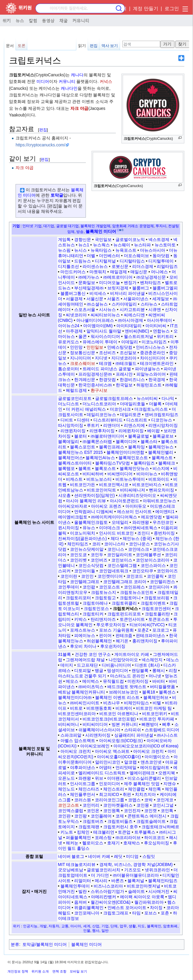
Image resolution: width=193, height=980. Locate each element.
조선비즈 (107, 353)
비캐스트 (74, 479)
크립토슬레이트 (151, 821)
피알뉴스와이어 (151, 374)
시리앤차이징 (98, 735)
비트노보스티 (99, 479)
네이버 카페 (99, 856)
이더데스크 (110, 528)
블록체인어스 (71, 458)
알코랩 (130, 762)
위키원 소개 (40, 971)
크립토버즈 (93, 821)
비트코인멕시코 (114, 485)
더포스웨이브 (136, 256)
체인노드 (66, 789)
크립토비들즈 (120, 821)
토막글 (57, 195)
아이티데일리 (129, 326)
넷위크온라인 (157, 870)
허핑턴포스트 (149, 385)
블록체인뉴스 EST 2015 (80, 452)
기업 (16, 226)
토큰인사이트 (132, 619)
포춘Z (143, 630)
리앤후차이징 (102, 431)
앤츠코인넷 (151, 762)
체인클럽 (136, 789)
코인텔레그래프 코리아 (125, 582)
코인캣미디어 (110, 576)
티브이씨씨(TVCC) (147, 625)
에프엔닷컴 (151, 517)
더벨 (91, 256)
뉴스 (20, 20)
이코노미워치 (83, 533)
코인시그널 (163, 805)
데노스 (173, 660)
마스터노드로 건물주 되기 (82, 676)
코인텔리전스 (162, 582)
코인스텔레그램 (122, 565)
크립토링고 (105, 598)
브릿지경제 (118, 288)
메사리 (101, 881)
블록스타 (149, 442)
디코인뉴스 (162, 420)
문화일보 (87, 283)
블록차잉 (136, 447)
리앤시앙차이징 (163, 425)
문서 (10, 46)
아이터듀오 (136, 506)
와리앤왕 (141, 522)
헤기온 (122, 641)
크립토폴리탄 (157, 614)
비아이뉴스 (147, 474)
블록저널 (136, 881)
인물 (87, 930)
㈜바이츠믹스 (91, 687)
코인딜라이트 (120, 555)
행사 (96, 930)
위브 (99, 778)
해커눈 (72, 843)
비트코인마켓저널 (144, 886)
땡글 (99, 670)
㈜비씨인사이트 (85, 703)
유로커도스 (69, 342)
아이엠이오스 (157, 757)
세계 (87, 926)
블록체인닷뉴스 (134, 468)
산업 (96, 926)
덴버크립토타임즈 (162, 415)
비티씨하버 (93, 474)
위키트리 (165, 336)
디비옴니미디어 (116, 665)
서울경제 (74, 299)
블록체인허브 (156, 697)
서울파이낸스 (136, 299)
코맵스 (134, 800)
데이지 (67, 665)
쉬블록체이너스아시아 (99, 730)
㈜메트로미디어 (118, 277)
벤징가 (130, 283)
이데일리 (130, 342)
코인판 (64, 816)
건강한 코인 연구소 (93, 654)
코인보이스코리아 (153, 560)
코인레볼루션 (148, 555)
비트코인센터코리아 (77, 714)
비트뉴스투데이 (130, 479)
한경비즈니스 (132, 380)
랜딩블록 (140, 670)
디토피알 (83, 670)
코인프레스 (134, 587)
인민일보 (95, 347)
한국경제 (157, 380)
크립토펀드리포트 (124, 614)
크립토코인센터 (156, 609)
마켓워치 (98, 272)
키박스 (80, 619)
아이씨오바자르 (73, 506)
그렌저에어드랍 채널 (85, 660)
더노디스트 (69, 404)
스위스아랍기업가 (107, 891)
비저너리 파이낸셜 (127, 293)
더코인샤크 (120, 409)
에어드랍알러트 (155, 767)
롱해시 (159, 670)
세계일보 (161, 299)
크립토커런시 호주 (121, 827)
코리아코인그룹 (110, 800)
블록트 (85, 468)
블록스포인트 (83, 447)
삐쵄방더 (150, 724)
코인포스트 (110, 587)
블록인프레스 (112, 447)
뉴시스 (80, 250)
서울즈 (113, 299)
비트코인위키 (155, 714)
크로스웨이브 (83, 363)
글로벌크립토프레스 (114, 398)
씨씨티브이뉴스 (105, 315)
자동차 (54, 926)
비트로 (76, 708)
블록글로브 (163, 436)
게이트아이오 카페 (132, 654)
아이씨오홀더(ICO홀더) (119, 757)
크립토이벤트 (153, 603)
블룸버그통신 (73, 293)
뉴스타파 (142, 245)
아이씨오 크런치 (76, 751)
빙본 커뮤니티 (125, 724)
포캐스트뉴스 (83, 630)
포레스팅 (103, 838)
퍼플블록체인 (78, 838)
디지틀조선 (69, 266)
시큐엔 (155, 310)
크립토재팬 (89, 827)
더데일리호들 (133, 404)
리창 (173, 670)
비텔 (157, 703)
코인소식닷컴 (91, 565)
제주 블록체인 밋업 (142, 784)
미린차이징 (138, 681)
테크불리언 (104, 832)
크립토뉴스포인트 (137, 592)
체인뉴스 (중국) (137, 538)
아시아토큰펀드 (124, 501)
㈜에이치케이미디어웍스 (114, 517)
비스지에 (161, 468)
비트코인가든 (83, 485)
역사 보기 (110, 46)
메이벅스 (91, 681)
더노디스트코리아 (99, 404)
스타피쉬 (133, 730)
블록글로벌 (139, 436)
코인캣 (151, 811)
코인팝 (89, 587)
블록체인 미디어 (86, 944)
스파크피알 (71, 735)
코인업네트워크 (114, 571)
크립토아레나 (95, 603)
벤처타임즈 (151, 283)
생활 (132, 926)
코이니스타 (115, 544)
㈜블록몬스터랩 (97, 442)
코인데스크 (139, 549)
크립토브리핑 (157, 598)
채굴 (63, 20)
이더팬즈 (116, 778)
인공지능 (30, 926)
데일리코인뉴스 (101, 415)
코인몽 (143, 805)
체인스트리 (114, 789)
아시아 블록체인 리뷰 (86, 501)
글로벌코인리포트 (75, 398)
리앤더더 (112, 425)
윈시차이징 (69, 528)
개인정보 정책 (18, 971)
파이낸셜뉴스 (148, 369)
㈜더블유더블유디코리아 (136, 875)
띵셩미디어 (118, 670)
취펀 (127, 794)
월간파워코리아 (149, 902)
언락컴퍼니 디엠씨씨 (94, 512)
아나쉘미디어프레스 (95, 320)
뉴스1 (84, 245)
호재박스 (132, 843)
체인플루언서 (83, 794)
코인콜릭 (155, 576)
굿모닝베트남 (71, 870)
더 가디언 (100, 875)
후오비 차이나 (83, 646)
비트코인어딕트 (101, 490)
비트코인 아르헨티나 (119, 714)
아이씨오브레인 (95, 746)
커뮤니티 (81, 20)
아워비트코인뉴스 (159, 501)
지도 (141, 926)
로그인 (172, 9)
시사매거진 (159, 891)
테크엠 (105, 363)
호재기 (113, 843)
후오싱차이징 (156, 843)
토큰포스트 (159, 619)
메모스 (72, 681)
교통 (65, 926)
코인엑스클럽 (71, 811)
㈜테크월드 (126, 363)
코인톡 (167, 811)
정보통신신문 (83, 353)
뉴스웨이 (122, 245)
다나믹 (168, 398)
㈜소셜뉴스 (97, 304)
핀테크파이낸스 (151, 635)
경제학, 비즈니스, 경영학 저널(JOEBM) (136, 864)
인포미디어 (110, 784)
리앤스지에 (134, 425)
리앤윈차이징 (73, 431)
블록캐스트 (162, 458)
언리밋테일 (126, 767)
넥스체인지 (152, 660)
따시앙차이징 (71, 425)
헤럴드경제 (76, 390)
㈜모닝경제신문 (151, 277)
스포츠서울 (85, 310)
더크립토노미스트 (151, 409)
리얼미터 (83, 881)
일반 (105, 930)
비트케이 (124, 708)
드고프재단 (87, 665)
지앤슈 (170, 784)
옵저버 (80, 902)
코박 (148, 800)
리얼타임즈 (167, 266)
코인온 (93, 811)
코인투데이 (69, 587)
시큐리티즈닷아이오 (137, 495)
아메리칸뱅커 (104, 897)
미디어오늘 (110, 283)
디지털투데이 (161, 261)
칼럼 (33, 20)
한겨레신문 (85, 380)
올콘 (83, 336)
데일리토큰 (130, 415)
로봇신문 (120, 266)
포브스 (151, 913)
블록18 (149, 692)
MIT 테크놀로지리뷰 (77, 864)
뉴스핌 (64, 250)
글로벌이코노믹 (130, 239)
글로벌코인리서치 (104, 870)
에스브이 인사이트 (134, 512)
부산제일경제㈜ (89, 288)
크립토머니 (130, 598)
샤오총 (64, 495)
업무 (123, 926)
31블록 (65, 654)
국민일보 (103, 239)
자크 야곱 (79, 108)
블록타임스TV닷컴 (113, 463)
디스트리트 (137, 420)
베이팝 (154, 431)
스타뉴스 (149, 304)
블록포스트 (105, 468)
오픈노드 (66, 778)
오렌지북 (167, 773)
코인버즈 (99, 560)
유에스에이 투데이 (100, 342)
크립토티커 (93, 614)
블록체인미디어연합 (125, 452)
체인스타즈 (89, 789)
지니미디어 (80, 358)
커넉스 (106, 81)
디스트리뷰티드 (108, 420)
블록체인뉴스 (161, 447)
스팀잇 (149, 856)
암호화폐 (170, 926)
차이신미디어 (153, 358)
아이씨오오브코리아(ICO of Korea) (146, 746)
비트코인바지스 (147, 485)
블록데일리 (69, 442)
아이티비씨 (156, 326)
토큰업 (124, 832)
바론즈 (118, 881)
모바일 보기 (78, 971)
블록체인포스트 (133, 458)
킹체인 (83, 832)
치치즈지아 (145, 794)
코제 (120, 816)
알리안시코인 (108, 762)
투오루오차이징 (111, 625)
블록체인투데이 (75, 886)
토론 (22, 46)
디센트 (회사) (147, 665)
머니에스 (159, 272)
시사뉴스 (107, 310)
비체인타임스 (136, 703)
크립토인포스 (96, 609)
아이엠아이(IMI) (98, 326)
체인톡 (155, 789)
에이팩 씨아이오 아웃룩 (142, 897)
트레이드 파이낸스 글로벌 (107, 369)
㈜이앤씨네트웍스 (141, 528)
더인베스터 (110, 256)
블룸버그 (141, 288)
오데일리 (120, 522)
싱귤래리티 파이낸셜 (134, 735)
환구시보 (99, 390)
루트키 (93, 425)
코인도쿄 (78, 555)
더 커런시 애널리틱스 (86, 409)
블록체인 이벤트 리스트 (117, 697)
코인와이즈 (167, 571)
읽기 (82, 46)
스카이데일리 (124, 304)
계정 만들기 (145, 9)
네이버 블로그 (71, 856)
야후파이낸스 (83, 767)
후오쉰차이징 (113, 646)
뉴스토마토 (165, 245)
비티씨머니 (69, 724)
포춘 (165, 913)
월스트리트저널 (139, 336)
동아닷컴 (161, 256)
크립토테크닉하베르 (160, 827)
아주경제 (74, 331)
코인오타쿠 (143, 571)
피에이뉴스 (85, 635)
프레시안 (124, 374)
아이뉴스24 (69, 326)
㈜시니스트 (167, 735)
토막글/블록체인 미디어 (45, 944)
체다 (115, 538)
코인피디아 (159, 587)
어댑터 (105, 767)
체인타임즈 (78, 544)
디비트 (67, 420)
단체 (114, 926)
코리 (96, 544)
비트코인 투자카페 (157, 719)
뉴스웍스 (101, 245)
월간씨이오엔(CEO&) (111, 902)
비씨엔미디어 (120, 474)
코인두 (97, 555)
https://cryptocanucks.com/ (40, 145)
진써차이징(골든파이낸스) (82, 538)
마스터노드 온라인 (127, 676)
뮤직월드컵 (113, 681)
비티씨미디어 (95, 724)
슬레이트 (136, 891)
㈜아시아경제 (130, 320)
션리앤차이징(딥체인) (94, 495)
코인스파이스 (153, 565)
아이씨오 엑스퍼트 (112, 751)
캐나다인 (69, 88)
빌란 (83, 891)
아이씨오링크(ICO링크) (121, 741)
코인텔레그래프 (85, 582)
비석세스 (98, 293)
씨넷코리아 (76, 315)
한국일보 (124, 385)
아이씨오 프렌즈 (106, 506)
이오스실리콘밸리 (144, 778)
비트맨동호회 (99, 708)
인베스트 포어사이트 (127, 908)
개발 (43, 926)
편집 (94, 46)
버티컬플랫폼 (162, 687)
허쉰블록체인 (99, 641)
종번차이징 (164, 533)
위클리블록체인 (89, 908)
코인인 (87, 576)
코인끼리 (91, 805)
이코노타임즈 (154, 342)
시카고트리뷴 (132, 310)
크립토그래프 (116, 913)
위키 (7, 20)
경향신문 (83, 239)
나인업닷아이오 (123, 660)
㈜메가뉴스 (89, 277)
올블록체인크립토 (91, 522)
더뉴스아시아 (153, 250)
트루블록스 (145, 832)
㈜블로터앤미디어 (107, 436)
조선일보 (128, 353)
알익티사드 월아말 (104, 331)
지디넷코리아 (124, 358)
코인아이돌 (85, 571)
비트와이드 (159, 479)
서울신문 (95, 299)
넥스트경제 (159, 239)
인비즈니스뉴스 (151, 347)
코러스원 (83, 800)
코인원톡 (112, 811)
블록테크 (167, 463)
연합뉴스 (161, 331)
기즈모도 (133, 870)
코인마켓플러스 (118, 805)
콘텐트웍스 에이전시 (147, 816)
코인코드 (135, 576)
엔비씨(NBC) (137, 331)
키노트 (67, 832)
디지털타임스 (132, 261)
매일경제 (118, 272)
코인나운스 (139, 544)
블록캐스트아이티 (75, 463)
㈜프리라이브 (128, 838)
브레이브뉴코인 (124, 692)
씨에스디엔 (134, 315)
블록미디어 (126, 442)
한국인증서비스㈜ (95, 385)
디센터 (83, 420)
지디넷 (101, 358)
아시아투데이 (159, 320)
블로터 (80, 436)
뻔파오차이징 (162, 490)
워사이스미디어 (105, 336)
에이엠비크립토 (73, 517)
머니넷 (155, 676)
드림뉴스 (83, 261)
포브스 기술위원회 (116, 630)
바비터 (159, 681)
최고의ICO (109, 794)
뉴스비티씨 (147, 398)
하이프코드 (155, 838)
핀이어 (105, 635)
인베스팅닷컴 (120, 347)
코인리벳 (78, 560)
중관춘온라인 (153, 353)
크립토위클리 (124, 603)
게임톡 (64, 239)
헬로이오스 (93, 843)
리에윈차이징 (131, 431)
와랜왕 (85, 778)
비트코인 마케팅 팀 (154, 708)
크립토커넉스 (125, 609)
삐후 (166, 724)
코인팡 (80, 816)
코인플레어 (101, 816)
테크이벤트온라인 (157, 363)
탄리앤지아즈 (103, 619)
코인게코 (165, 800)
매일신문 (139, 272)
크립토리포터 (78, 598)
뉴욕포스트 (126, 250)
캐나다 (77, 75)
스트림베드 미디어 (162, 730)
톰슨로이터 (69, 369)
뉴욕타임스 (101, 250)
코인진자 (132, 811)
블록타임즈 (144, 463)
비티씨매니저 (133, 490)
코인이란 (69, 576)
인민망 (76, 347)
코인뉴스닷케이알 (87, 549)
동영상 (48, 20)
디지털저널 (105, 261)
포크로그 (161, 630)
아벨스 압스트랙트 (78, 741)
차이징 (156, 908)
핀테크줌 (124, 635)
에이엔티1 (165, 512)
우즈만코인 (163, 522)
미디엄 (132, 856)
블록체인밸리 (161, 452)
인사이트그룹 (83, 784)
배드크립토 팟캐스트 (127, 687)
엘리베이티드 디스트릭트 (102, 773)
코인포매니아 (87, 913)
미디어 (43, 81)
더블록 (155, 404)
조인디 (144, 533)
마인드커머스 (73, 272)
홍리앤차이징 (145, 641)
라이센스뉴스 (95, 266)
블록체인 (154, 926)
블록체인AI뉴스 (100, 458)
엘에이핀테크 (142, 773)
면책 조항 (59, 971)
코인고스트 (69, 805)
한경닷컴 (107, 380)
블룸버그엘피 (165, 288)
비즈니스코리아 (108, 886)
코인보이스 (122, 560)
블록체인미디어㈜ (75, 697)
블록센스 (167, 692)
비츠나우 (112, 703)
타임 (136, 913)
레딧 (118, 856)
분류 (15, 944)
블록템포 (66, 468)
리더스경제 (143, 266)
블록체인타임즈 (163, 881)
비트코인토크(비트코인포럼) (109, 719)
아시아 (76, 926)
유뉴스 (89, 528)
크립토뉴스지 (104, 592)
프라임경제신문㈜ (95, 374)
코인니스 (116, 549)
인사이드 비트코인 (116, 533)
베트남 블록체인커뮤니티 (82, 692)
